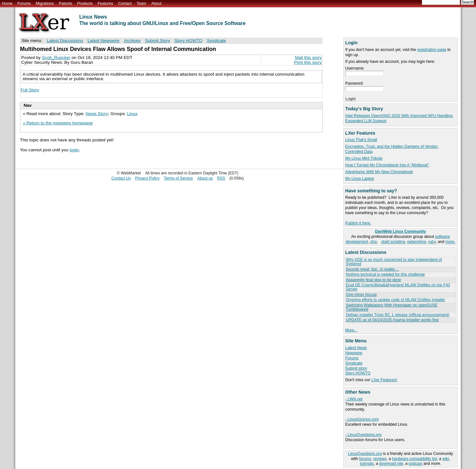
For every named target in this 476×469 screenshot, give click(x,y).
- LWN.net (354, 399)
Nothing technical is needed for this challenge (385, 274)
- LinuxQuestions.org (363, 435)
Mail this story (308, 58)
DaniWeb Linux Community (401, 231)
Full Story (30, 90)
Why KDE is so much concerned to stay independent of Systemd (394, 262)
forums (365, 459)
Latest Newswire (104, 41)
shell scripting (393, 242)
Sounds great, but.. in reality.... (372, 269)
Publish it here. (358, 223)
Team (141, 4)
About (156, 4)
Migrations (45, 4)
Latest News (356, 348)
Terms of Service (178, 178)
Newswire (354, 353)
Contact (125, 4)
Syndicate (354, 363)
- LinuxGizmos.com (362, 419)
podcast (416, 464)
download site (391, 464)
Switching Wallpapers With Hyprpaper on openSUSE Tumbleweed (392, 307)
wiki (446, 459)
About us (205, 178)
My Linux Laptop (360, 179)
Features (105, 4)
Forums (24, 4)
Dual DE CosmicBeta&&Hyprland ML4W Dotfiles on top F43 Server (398, 287)
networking (417, 242)
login (74, 150)
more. (451, 242)
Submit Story (157, 41)
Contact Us (121, 178)
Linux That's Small (361, 140)
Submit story (356, 368)
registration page (432, 50)
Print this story (308, 62)
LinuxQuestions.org (365, 454)
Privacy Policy (147, 178)
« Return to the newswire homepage (58, 123)
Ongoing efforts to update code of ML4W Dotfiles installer (396, 300)
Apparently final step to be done (373, 280)
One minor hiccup (361, 295)
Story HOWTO (358, 373)
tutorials (367, 464)
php (373, 242)
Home (7, 4)
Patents (66, 4)
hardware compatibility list (414, 459)
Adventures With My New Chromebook (379, 172)
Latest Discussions (65, 41)
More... (351, 330)
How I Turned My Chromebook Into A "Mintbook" (387, 165)
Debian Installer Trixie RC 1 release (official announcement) (398, 315)
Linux (133, 114)
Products (85, 4)
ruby (432, 242)
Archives (132, 41)
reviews (380, 459)
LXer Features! (384, 380)
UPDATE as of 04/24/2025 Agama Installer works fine (392, 320)
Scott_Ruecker (56, 58)
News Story (97, 114)
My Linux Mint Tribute (364, 158)
